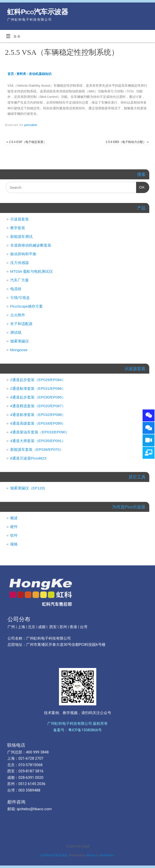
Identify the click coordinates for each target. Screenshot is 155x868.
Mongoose (19, 350)
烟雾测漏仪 (20, 341)
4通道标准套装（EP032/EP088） (38, 415)
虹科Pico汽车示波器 (38, 12)
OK (141, 186)
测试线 (16, 332)
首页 (11, 74)
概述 (14, 518)
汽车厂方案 (20, 280)
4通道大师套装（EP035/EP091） (38, 441)
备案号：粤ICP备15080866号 (78, 730)
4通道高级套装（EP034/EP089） (38, 423)
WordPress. (107, 855)
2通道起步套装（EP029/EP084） (38, 380)
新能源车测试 (21, 236)
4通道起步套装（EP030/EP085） (38, 397)
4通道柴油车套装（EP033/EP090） (40, 432)
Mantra (91, 855)
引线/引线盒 (20, 298)
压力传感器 (20, 263)
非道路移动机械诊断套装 (31, 245)
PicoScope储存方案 (27, 306)
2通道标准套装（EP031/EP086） (38, 388)
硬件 (14, 527)
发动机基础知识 (40, 74)
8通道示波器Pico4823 (28, 458)
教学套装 (18, 228)
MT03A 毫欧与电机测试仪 (32, 271)
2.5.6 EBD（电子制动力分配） (127, 142)
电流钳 (16, 289)
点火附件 (18, 315)
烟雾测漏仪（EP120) (28, 488)
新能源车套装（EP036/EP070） (37, 449)
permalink (31, 125)
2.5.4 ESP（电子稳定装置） (26, 142)
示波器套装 (20, 219)
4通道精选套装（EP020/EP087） (38, 406)
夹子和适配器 (21, 324)
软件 (14, 535)
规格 (14, 544)
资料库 (21, 74)
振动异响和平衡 (23, 254)
